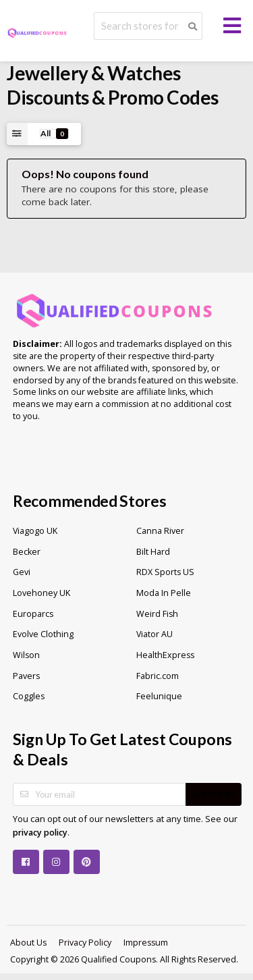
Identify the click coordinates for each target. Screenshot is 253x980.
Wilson (26, 655)
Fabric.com (158, 676)
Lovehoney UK (41, 593)
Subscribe (214, 795)
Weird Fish (157, 614)
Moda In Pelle (164, 593)
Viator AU (154, 634)
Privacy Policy (85, 943)
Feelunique (159, 696)
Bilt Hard (153, 552)
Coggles (29, 696)
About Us (28, 943)
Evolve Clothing (43, 634)
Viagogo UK (35, 531)
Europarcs (33, 614)
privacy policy (40, 833)
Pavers (26, 676)
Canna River (160, 531)
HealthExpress (165, 655)
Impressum (146, 943)
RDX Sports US (165, 572)
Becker (27, 552)
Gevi (22, 572)
